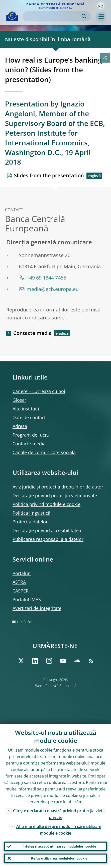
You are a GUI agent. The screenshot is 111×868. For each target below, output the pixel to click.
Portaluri (22, 573)
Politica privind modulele (46, 504)
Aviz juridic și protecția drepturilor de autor (58, 487)
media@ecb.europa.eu (53, 289)
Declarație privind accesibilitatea (47, 530)
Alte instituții (26, 409)
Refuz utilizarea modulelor (59, 858)
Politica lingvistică (31, 513)
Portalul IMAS (27, 599)
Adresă (20, 426)
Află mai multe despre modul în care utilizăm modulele (59, 830)
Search (84, 16)
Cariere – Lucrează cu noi (39, 391)
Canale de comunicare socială (44, 452)
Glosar (19, 400)
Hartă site (25, 622)
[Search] (53, 16)
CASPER (21, 591)
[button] (101, 6)
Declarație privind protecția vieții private (55, 495)
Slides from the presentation (49, 175)
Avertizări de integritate (37, 608)
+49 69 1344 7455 (46, 278)
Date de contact (29, 417)
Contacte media (33, 333)
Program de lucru (31, 435)
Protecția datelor (30, 522)
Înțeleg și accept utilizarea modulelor (59, 846)
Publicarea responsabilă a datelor (48, 539)
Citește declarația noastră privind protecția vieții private (59, 814)
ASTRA (19, 582)
